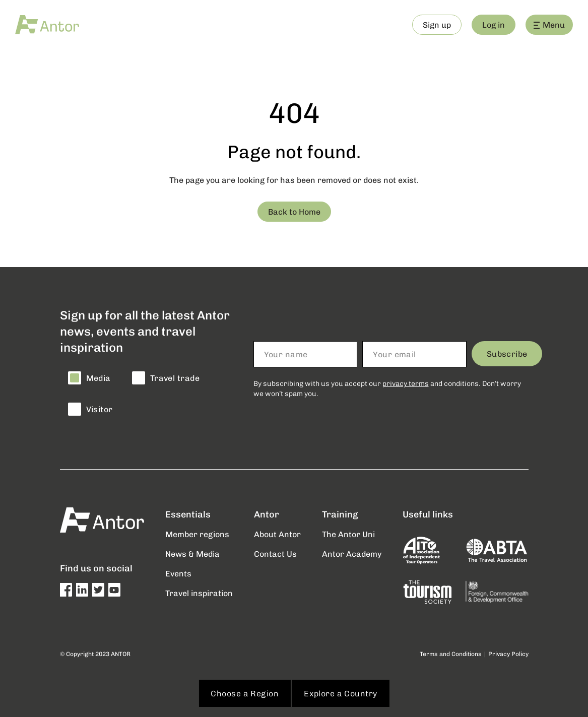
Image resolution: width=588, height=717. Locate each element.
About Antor (277, 534)
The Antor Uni (348, 534)
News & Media (192, 553)
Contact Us (275, 553)
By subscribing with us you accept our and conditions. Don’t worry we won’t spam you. (387, 388)
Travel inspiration (199, 593)
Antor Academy (352, 553)
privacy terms (406, 383)
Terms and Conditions (451, 654)
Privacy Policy (508, 654)
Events (178, 573)
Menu (549, 24)
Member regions (197, 534)
